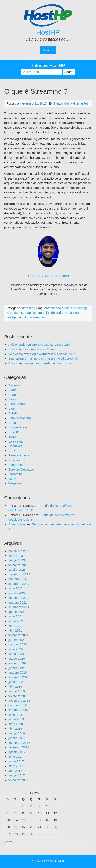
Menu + (48, 50)
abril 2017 (15, 771)
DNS (12, 409)
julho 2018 (16, 715)
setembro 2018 (19, 710)
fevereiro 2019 (18, 696)
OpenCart (15, 446)
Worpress (15, 483)
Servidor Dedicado (21, 469)
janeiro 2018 (17, 738)
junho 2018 (16, 719)
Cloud (12, 390)
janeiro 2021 (17, 640)
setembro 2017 (19, 747)
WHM (12, 479)
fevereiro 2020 (18, 663)
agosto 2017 (17, 752)
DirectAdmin (17, 404)
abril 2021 (15, 630)
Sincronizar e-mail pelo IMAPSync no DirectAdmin (43, 358)
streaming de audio (50, 313)
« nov (8, 842)
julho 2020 (16, 649)
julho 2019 (16, 682)
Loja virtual (16, 441)
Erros (12, 423)
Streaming (28, 308)
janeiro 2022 (17, 593)
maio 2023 (16, 556)
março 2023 (17, 560)
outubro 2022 (17, 579)
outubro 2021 (17, 602)
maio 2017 (16, 766)
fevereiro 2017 (18, 780)
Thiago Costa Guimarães (71, 103)
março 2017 (17, 775)
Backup (14, 385)
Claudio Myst (17, 524)
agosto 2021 (17, 612)
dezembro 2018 (19, 700)
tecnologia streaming (32, 317)
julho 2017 (16, 757)
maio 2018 (16, 724)
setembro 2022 (19, 584)
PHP (12, 451)
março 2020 (17, 658)
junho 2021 (16, 621)
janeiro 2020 (17, 668)
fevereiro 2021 (18, 635)
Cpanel (13, 395)
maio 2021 (16, 626)
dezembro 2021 (19, 598)
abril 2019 (15, 687)
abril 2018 (15, 728)
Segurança (16, 465)
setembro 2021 (19, 607)
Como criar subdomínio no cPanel (32, 349)
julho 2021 (16, 616)
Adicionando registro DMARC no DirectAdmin (40, 345)
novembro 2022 (19, 574)
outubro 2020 (17, 644)
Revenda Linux (19, 455)
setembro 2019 (19, 677)
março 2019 (17, 691)
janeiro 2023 (17, 570)
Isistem (13, 437)
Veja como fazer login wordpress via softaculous (42, 354)
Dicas (12, 399)
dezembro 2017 (19, 743)
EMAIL (13, 413)
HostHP (48, 32)
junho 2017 (16, 761)
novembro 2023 (19, 551)
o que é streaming (22, 313)
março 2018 (17, 733)
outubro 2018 (17, 705)
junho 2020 (16, 654)
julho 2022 (16, 588)
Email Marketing (20, 418)
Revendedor (17, 460)
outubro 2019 (17, 672)
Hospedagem (18, 427)
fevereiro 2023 (18, 565)
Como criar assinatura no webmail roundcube (40, 363)
